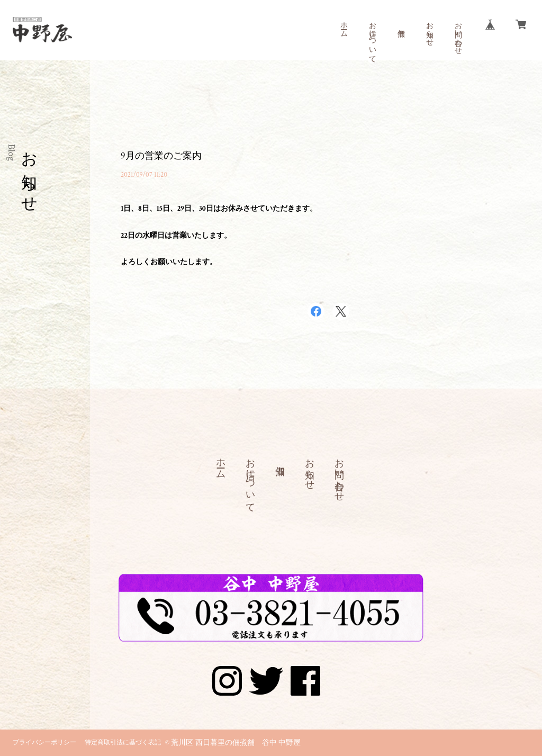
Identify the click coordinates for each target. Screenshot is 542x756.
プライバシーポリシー (44, 742)
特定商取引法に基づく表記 (123, 742)
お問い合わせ (458, 34)
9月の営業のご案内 (161, 156)
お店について (372, 38)
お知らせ (429, 30)
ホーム (344, 25)
